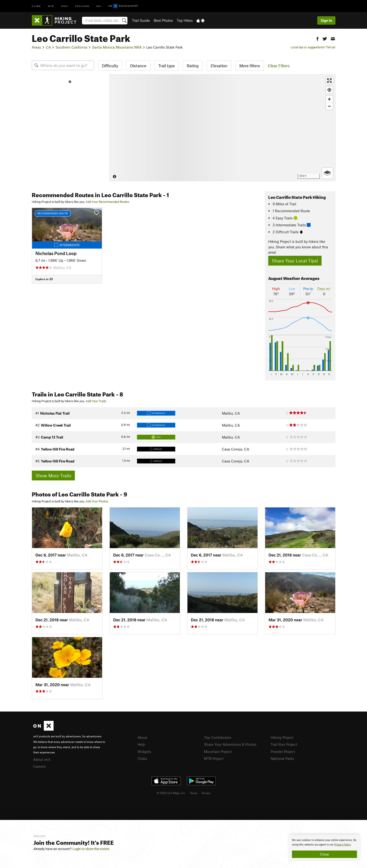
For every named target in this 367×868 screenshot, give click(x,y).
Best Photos (163, 20)
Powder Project (283, 751)
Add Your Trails (96, 401)
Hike (65, 6)
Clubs (142, 758)
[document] (324, 848)
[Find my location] (329, 90)
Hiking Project (282, 737)
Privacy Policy (342, 845)
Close (324, 854)
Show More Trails (53, 476)
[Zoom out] (329, 106)
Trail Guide (141, 20)
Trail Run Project (284, 744)
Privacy (206, 793)
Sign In (326, 20)
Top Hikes (185, 20)
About (142, 737)
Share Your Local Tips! (295, 261)
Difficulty (110, 66)
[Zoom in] (329, 99)
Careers (39, 766)
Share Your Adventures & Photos (230, 744)
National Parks (282, 758)
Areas (36, 47)
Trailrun (82, 6)
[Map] (222, 128)
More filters (250, 66)
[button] (318, 38)
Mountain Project (218, 751)
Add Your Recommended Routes (107, 202)
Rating (193, 66)
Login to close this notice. (91, 849)
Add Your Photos (97, 501)
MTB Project (214, 758)
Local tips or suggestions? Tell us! (313, 47)
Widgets (144, 751)
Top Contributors (218, 737)
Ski (99, 6)
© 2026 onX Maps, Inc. (171, 793)
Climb (36, 6)
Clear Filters (279, 66)
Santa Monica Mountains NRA (117, 47)
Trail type (167, 66)
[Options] (327, 173)
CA (48, 47)
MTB (51, 6)
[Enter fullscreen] (329, 81)
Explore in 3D (44, 279)
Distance (138, 66)
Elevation (219, 66)
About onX (42, 759)
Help (141, 744)
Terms (194, 793)
